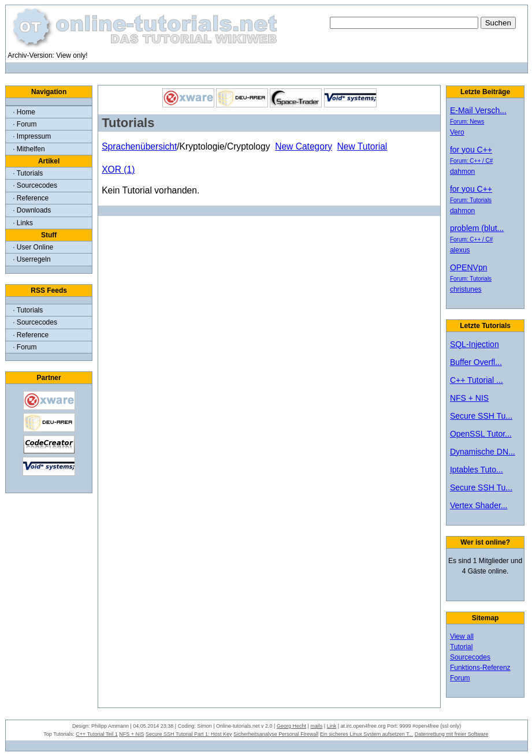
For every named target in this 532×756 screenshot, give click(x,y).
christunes (466, 289)
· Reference (31, 198)
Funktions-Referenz (480, 668)
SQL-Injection (475, 344)
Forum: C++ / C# (471, 161)
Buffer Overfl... (476, 362)
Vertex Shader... (479, 505)
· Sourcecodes (35, 185)
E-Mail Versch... (478, 110)
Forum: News (467, 122)
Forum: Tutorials (471, 200)
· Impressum (32, 136)
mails (316, 726)
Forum (460, 678)
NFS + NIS (469, 398)
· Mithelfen (29, 149)
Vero (457, 132)
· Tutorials (28, 173)
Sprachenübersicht (139, 146)
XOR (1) (118, 170)
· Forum (25, 124)
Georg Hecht (291, 726)
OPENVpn (469, 267)
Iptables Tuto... (477, 470)
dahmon (462, 172)
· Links (23, 223)
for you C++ (471, 150)
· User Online (33, 247)
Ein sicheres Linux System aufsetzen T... (367, 734)
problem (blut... (477, 228)
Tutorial (462, 647)
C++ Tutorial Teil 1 (96, 734)
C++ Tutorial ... (477, 380)
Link (332, 726)
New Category (304, 146)
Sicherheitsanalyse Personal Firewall (276, 734)
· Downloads (32, 210)
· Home (24, 112)
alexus (460, 250)
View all (462, 636)
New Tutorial (362, 146)
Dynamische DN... (483, 452)
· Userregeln (31, 259)
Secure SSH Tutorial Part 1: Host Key (189, 734)
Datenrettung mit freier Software (452, 734)
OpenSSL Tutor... (481, 434)
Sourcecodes (470, 657)
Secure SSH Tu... (481, 416)
